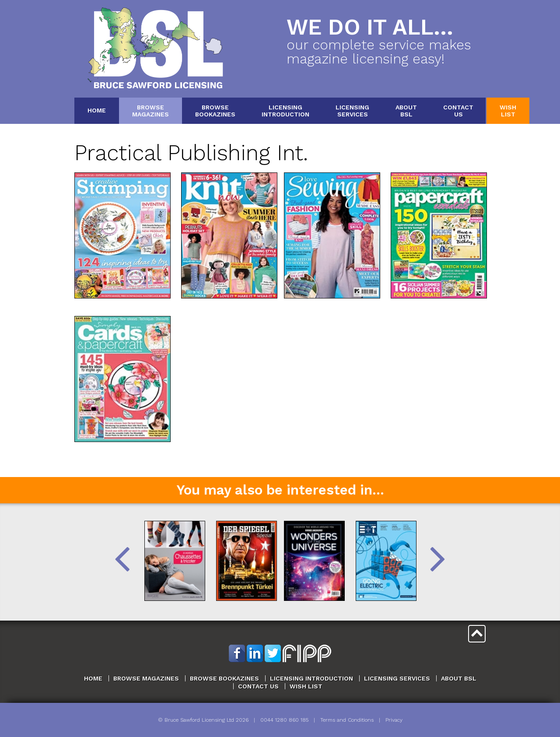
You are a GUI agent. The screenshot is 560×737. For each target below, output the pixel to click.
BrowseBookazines (215, 111)
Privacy (394, 720)
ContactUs (458, 111)
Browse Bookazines (224, 678)
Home (97, 110)
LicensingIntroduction (285, 111)
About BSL (459, 678)
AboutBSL (406, 111)
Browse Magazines (146, 678)
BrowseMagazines (150, 111)
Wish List (306, 686)
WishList (508, 111)
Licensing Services (397, 678)
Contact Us (258, 686)
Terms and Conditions (347, 720)
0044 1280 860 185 (284, 720)
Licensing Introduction (311, 678)
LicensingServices (352, 111)
